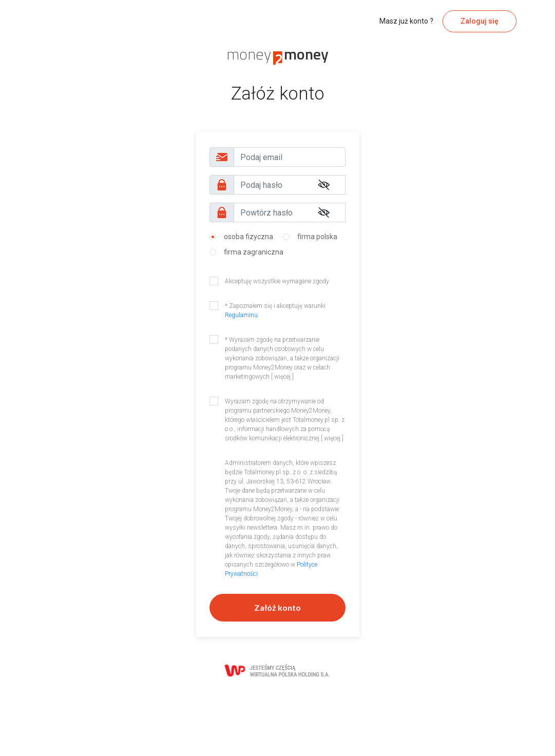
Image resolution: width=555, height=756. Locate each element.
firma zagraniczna (254, 252)
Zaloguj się (480, 21)
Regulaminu (241, 315)
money (277, 54)
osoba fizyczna (248, 237)
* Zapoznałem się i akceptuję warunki (275, 311)
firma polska (317, 237)
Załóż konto (277, 607)
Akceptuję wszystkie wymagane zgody (277, 281)
